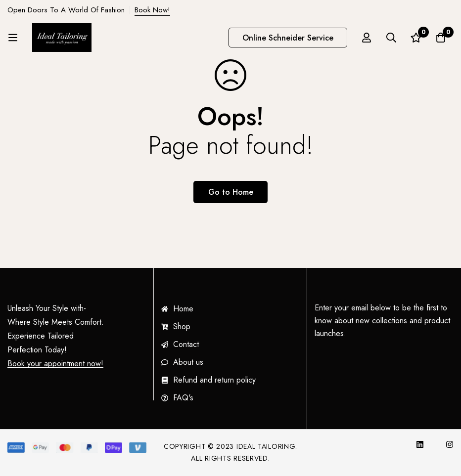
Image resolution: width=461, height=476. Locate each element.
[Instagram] (450, 444)
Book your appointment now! (55, 364)
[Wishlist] (416, 38)
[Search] (391, 38)
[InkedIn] (420, 444)
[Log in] (367, 38)
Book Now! (152, 10)
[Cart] (441, 38)
